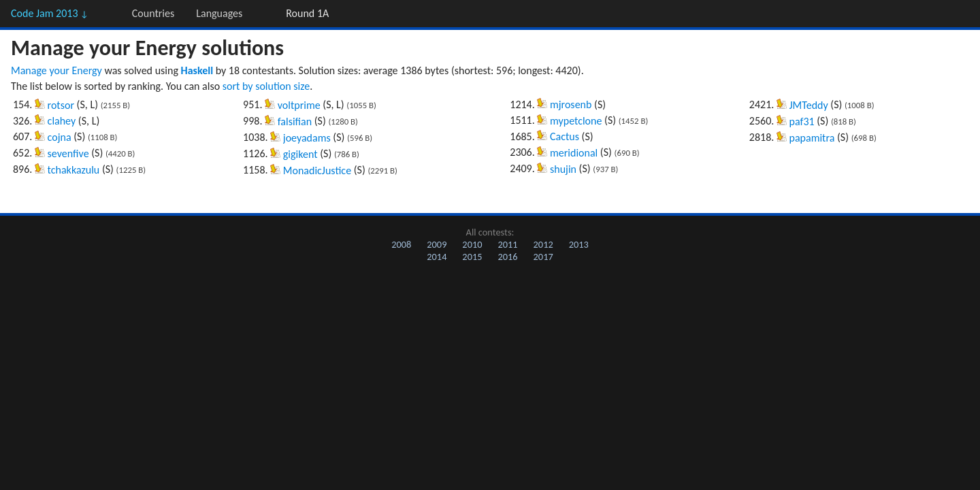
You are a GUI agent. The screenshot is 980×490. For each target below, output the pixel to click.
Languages (219, 13)
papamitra (812, 138)
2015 (472, 257)
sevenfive (68, 153)
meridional (574, 153)
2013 (579, 244)
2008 (401, 244)
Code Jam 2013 (50, 13)
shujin (563, 169)
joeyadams (307, 138)
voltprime (299, 105)
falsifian (295, 121)
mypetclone (576, 121)
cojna (60, 137)
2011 (507, 244)
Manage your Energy (56, 70)
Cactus (565, 136)
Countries (153, 13)
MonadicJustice (317, 170)
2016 (507, 257)
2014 (437, 257)
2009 (437, 244)
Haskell (197, 70)
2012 (543, 244)
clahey (62, 121)
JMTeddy (809, 105)
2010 (472, 244)
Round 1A (307, 13)
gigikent (300, 154)
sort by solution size (266, 86)
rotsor (61, 105)
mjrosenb (571, 104)
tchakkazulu (74, 170)
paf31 (802, 121)
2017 (543, 257)
